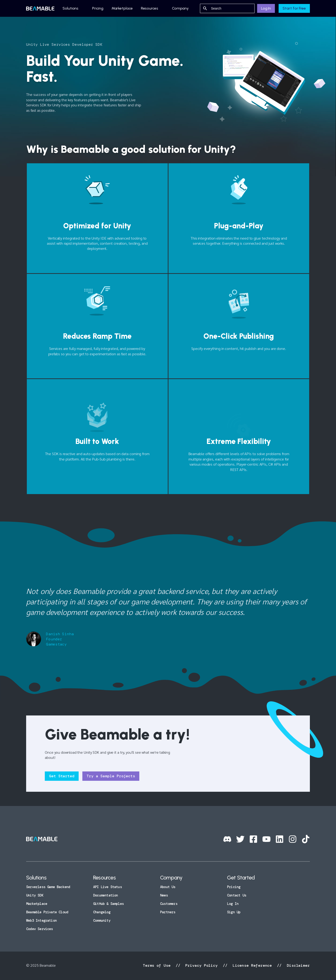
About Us (168, 887)
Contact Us (237, 895)
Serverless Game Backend (48, 887)
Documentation (105, 895)
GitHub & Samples (108, 904)
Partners (168, 912)
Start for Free (294, 8)
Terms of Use (158, 965)
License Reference (252, 965)
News (164, 895)
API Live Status (107, 887)
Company (180, 8)
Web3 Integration (41, 921)
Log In (266, 8)
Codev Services (40, 929)
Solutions (70, 8)
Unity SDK (35, 895)
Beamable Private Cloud (47, 912)
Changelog (102, 912)
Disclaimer (297, 965)
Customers (169, 904)
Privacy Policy (201, 965)
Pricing (98, 8)
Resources (150, 8)
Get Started (62, 776)
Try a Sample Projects (111, 776)
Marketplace (122, 8)
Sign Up (234, 912)
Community (102, 921)
